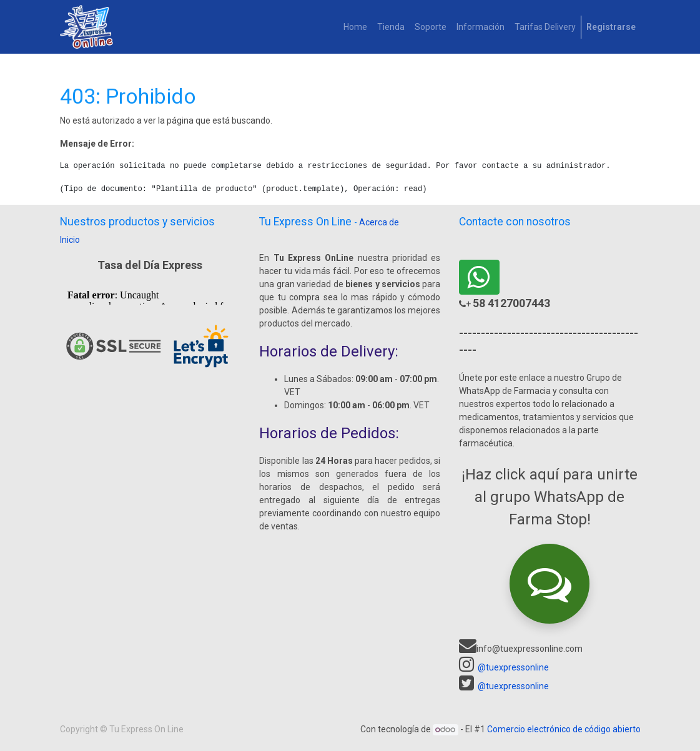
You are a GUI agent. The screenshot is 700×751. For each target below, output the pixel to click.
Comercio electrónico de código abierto (564, 729)
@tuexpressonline (513, 667)
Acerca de (379, 222)
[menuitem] (355, 27)
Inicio (70, 240)
